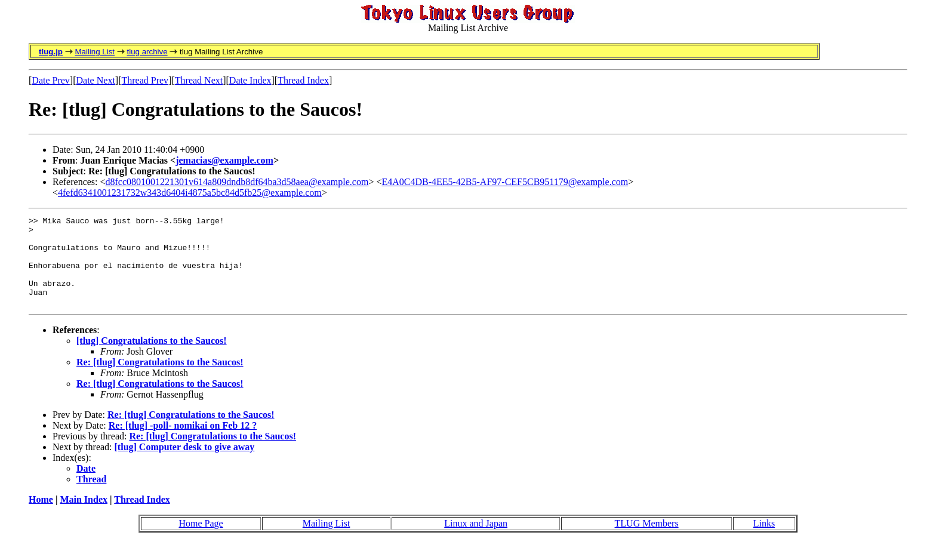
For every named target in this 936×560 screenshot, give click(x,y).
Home (41, 517)
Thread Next (199, 80)
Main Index (84, 517)
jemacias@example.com (224, 160)
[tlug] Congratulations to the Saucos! (152, 359)
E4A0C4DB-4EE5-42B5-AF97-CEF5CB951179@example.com (505, 182)
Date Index (250, 80)
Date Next (96, 80)
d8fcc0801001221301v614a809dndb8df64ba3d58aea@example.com (237, 182)
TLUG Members (647, 541)
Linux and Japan (476, 541)
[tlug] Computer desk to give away (185, 465)
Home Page (201, 541)
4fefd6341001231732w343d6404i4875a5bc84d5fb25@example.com (190, 193)
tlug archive (147, 52)
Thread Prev (145, 80)
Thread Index (303, 80)
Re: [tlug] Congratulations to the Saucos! (160, 380)
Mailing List (95, 52)
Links (764, 541)
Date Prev (51, 80)
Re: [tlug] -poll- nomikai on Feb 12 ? (183, 443)
